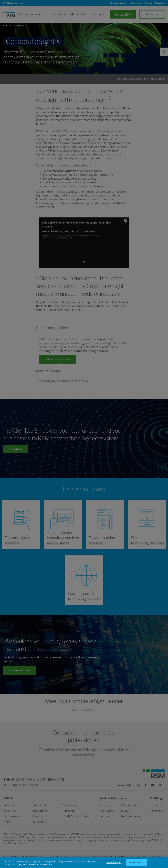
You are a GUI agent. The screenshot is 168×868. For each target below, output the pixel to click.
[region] (84, 862)
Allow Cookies (136, 863)
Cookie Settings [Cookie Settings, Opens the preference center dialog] (113, 863)
